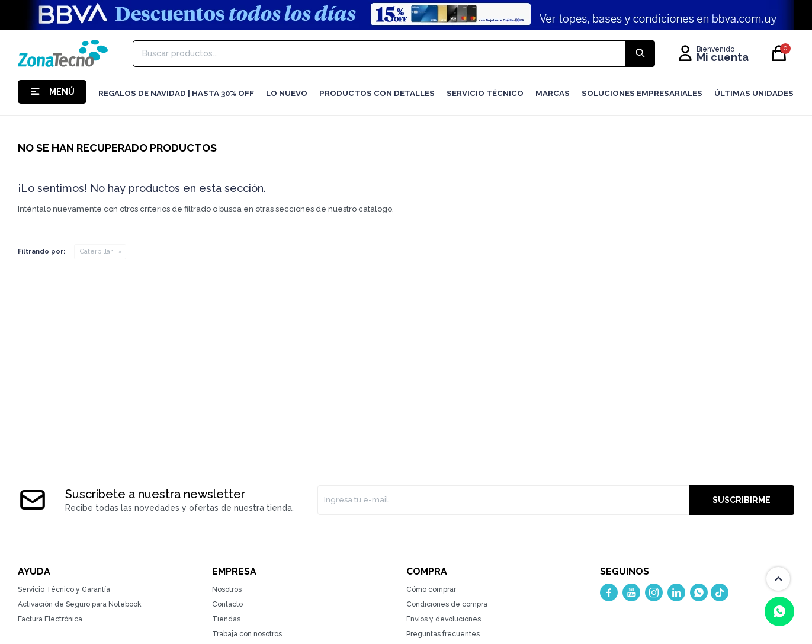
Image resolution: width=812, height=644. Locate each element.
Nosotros (227, 589)
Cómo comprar (431, 589)
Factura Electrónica (50, 619)
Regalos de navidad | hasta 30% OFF (176, 93)
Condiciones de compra (447, 604)
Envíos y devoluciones (444, 619)
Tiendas (226, 619)
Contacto (227, 604)
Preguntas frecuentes (443, 634)
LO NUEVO (287, 93)
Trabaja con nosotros (247, 634)
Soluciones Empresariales (642, 93)
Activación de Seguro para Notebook (80, 604)
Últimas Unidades (754, 93)
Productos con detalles (377, 93)
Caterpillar (96, 251)
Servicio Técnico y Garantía (64, 589)
